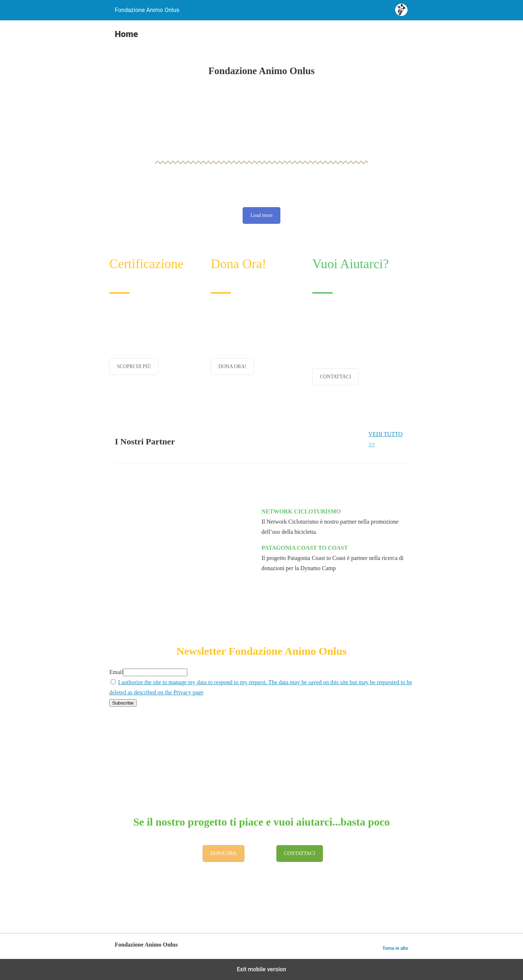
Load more (261, 215)
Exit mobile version (261, 969)
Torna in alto (395, 948)
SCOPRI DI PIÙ (134, 366)
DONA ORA (224, 853)
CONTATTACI (336, 377)
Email (116, 672)
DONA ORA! (232, 366)
